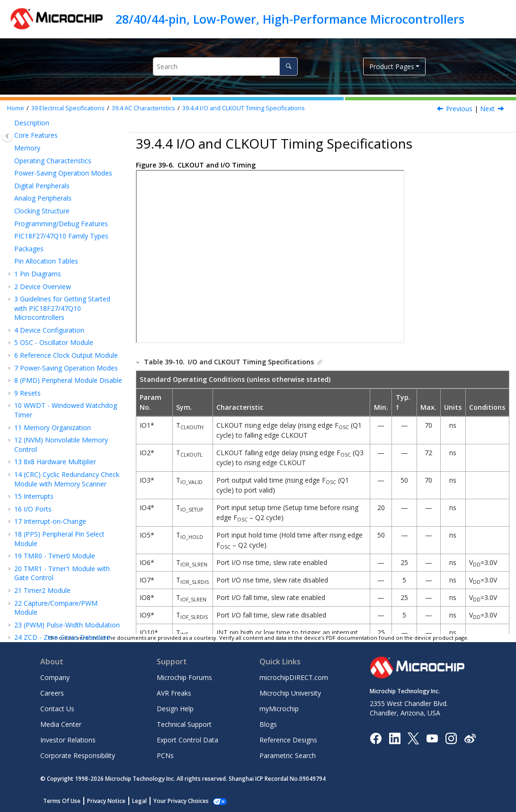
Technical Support (184, 724)
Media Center (61, 724)
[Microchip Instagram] (451, 737)
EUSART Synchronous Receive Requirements (73, 548)
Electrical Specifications (68, 108)
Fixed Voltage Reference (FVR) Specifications (74, 429)
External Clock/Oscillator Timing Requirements (75, 174)
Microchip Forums (184, 677)
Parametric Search (288, 755)
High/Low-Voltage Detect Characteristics (65, 302)
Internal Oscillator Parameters (64, 196)
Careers (52, 693)
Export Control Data (187, 740)
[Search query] (225, 66)
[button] (17, 123)
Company (55, 677)
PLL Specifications (65, 213)
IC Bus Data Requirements (59, 613)
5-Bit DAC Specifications (54, 408)
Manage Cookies (176, 801)
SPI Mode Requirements (54, 570)
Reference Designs (288, 740)
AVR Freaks (174, 693)
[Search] (289, 66)
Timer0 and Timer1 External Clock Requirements (71, 473)
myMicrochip (279, 709)
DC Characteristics (56, 144)
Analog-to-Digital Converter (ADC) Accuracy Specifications (67, 328)
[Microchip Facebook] (376, 737)
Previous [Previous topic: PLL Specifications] (459, 109)
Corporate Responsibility (78, 755)
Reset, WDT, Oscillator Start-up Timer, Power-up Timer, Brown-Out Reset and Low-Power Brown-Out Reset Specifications (73, 266)
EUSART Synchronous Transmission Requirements (73, 526)
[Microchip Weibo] (470, 738)
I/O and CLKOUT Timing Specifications (244, 108)
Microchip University (290, 693)
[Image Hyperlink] (432, 738)
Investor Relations (68, 740)
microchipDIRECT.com (294, 677)
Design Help (175, 709)
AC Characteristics (143, 108)
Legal (139, 801)
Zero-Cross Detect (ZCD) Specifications (68, 451)
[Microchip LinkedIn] (395, 737)
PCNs (165, 755)
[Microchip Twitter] (413, 737)
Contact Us (57, 709)
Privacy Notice (106, 801)
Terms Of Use (62, 801)
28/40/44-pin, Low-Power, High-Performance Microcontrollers (290, 19)
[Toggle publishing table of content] (7, 136)
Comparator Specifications (56, 386)
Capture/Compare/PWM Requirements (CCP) (64, 500)
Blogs (268, 724)
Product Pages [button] (392, 66)
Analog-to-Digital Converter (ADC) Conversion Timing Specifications (71, 359)
